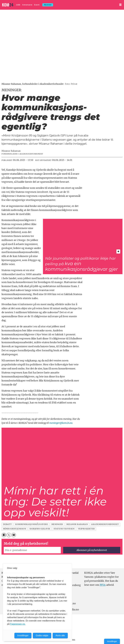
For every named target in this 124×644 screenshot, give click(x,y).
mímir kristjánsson (15, 529)
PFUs (103, 585)
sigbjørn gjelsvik (40, 529)
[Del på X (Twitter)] (9, 535)
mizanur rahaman (77, 524)
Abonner (48, 5)
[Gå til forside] (8, 5)
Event (37, 5)
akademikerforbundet (105, 524)
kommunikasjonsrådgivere (32, 524)
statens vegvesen (64, 529)
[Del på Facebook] (4, 535)
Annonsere (27, 5)
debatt (7, 524)
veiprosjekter (86, 529)
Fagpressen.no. (18, 624)
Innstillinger (112, 641)
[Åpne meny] (120, 5)
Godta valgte (42, 635)
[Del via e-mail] (14, 535)
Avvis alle (60, 635)
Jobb (18, 5)
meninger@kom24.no (61, 423)
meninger (57, 524)
